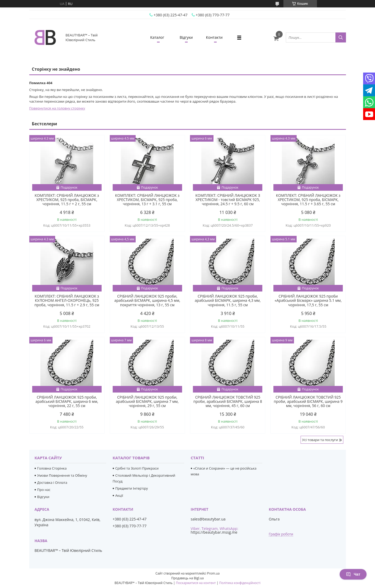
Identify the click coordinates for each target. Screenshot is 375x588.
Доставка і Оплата (52, 482)
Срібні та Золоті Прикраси (137, 468)
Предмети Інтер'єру (132, 488)
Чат (353, 574)
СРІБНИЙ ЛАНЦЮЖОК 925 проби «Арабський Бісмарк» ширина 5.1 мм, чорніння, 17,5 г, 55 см (308, 300)
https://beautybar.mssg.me (214, 532)
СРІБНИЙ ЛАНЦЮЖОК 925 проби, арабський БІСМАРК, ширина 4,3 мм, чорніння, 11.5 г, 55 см (228, 300)
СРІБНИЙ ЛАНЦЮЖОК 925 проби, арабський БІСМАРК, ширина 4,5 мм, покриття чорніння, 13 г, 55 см (147, 300)
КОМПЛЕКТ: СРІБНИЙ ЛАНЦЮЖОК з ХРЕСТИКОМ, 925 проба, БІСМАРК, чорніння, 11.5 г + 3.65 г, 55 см (308, 200)
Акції (119, 495)
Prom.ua (213, 573)
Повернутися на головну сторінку (57, 108)
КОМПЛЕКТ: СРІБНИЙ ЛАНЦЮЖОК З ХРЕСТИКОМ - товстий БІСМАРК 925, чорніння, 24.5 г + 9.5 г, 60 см (228, 200)
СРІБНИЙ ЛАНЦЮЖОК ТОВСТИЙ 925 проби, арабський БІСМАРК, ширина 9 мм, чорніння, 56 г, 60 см (308, 401)
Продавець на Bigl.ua (187, 578)
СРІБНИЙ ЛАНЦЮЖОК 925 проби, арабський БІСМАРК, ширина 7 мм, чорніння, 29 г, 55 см (147, 401)
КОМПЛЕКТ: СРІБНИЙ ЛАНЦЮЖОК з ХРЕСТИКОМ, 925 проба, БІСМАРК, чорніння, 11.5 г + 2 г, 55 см (67, 200)
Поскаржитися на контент (196, 583)
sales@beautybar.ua (208, 519)
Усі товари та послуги (320, 440)
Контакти (214, 37)
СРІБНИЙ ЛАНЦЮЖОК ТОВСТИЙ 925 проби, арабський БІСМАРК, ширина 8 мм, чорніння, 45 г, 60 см (228, 401)
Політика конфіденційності (240, 583)
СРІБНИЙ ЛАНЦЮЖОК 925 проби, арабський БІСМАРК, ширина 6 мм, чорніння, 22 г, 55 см (67, 401)
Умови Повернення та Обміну (62, 475)
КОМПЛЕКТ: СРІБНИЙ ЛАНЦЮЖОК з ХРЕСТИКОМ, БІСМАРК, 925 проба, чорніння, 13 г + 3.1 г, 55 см (147, 200)
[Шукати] (341, 37)
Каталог (157, 37)
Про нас (44, 490)
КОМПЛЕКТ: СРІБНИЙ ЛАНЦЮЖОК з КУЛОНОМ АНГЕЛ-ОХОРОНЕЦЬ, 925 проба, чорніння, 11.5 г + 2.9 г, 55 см (67, 300)
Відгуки (186, 37)
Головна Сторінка (52, 468)
